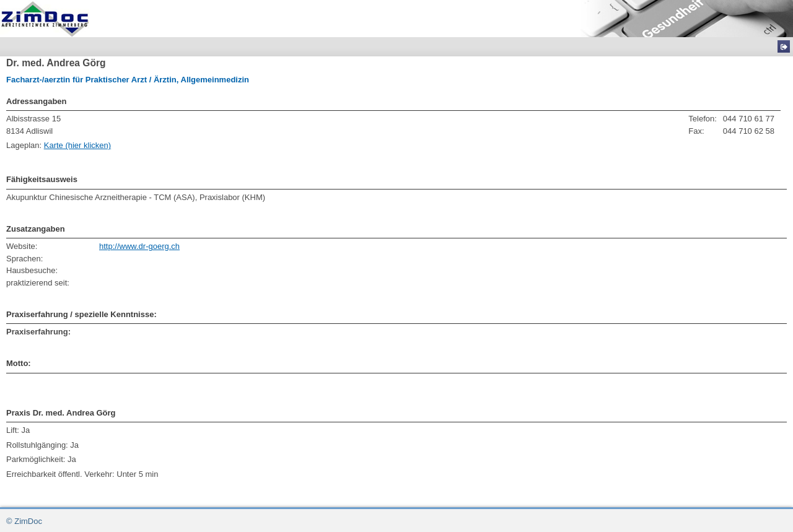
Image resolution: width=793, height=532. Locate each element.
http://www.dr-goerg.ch (139, 246)
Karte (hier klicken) (77, 145)
